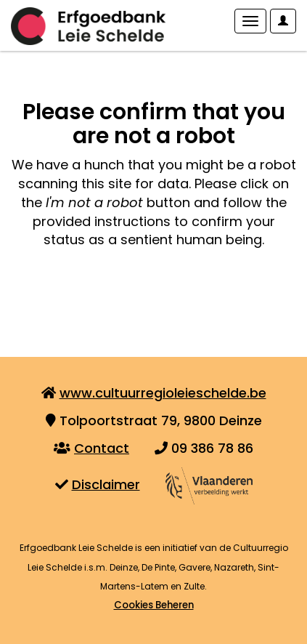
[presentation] (132, 295)
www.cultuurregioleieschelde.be (163, 393)
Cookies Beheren (154, 605)
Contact (102, 448)
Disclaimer (106, 484)
